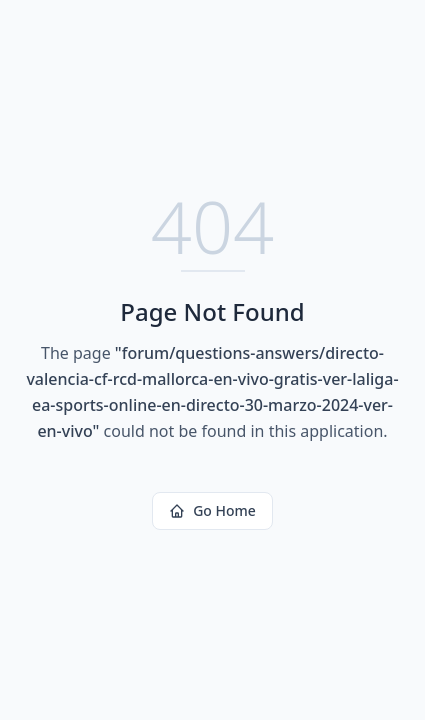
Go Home (212, 510)
